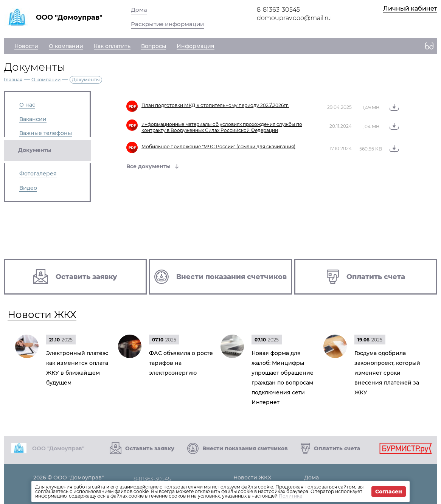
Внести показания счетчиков (245, 448)
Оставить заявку (150, 448)
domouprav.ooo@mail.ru (294, 18)
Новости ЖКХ (42, 315)
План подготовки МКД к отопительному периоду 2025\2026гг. (215, 105)
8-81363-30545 (278, 10)
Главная (13, 80)
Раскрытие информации (167, 24)
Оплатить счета (337, 448)
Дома (139, 10)
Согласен (389, 492)
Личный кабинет (410, 9)
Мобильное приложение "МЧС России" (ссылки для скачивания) (218, 147)
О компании (46, 80)
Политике (290, 496)
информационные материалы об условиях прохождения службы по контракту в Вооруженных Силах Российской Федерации (222, 127)
